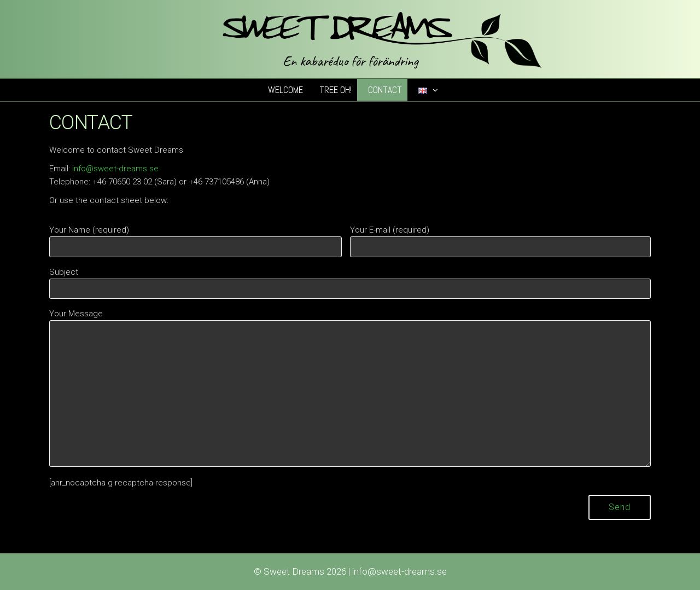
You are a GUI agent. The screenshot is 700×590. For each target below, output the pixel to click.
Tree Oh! (336, 90)
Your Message (350, 388)
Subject (350, 283)
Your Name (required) (196, 241)
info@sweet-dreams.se (115, 169)
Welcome (285, 90)
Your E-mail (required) (500, 241)
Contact (385, 90)
